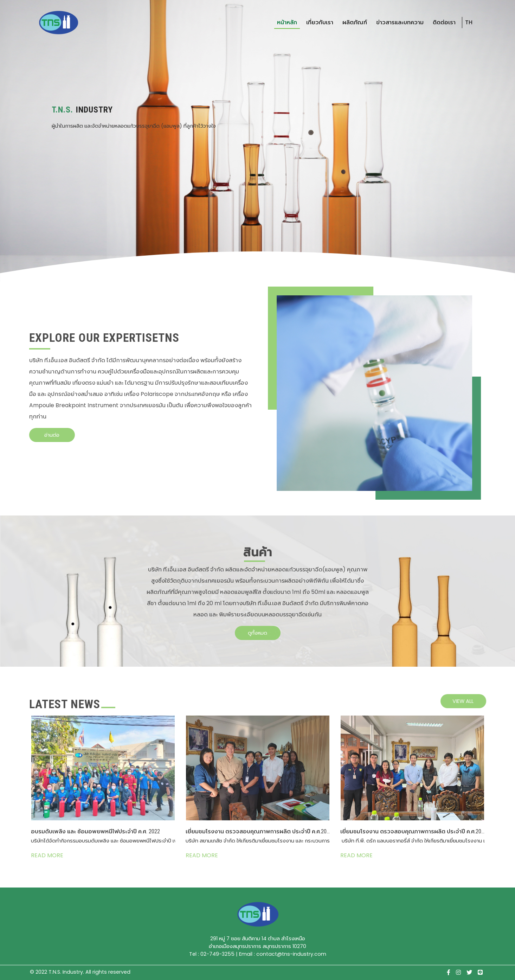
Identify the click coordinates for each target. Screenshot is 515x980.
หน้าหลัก (287, 22)
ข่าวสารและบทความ (400, 22)
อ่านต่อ (46, 435)
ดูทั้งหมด (257, 627)
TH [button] (469, 22)
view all (469, 701)
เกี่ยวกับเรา (320, 22)
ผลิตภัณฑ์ (355, 22)
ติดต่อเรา (444, 22)
